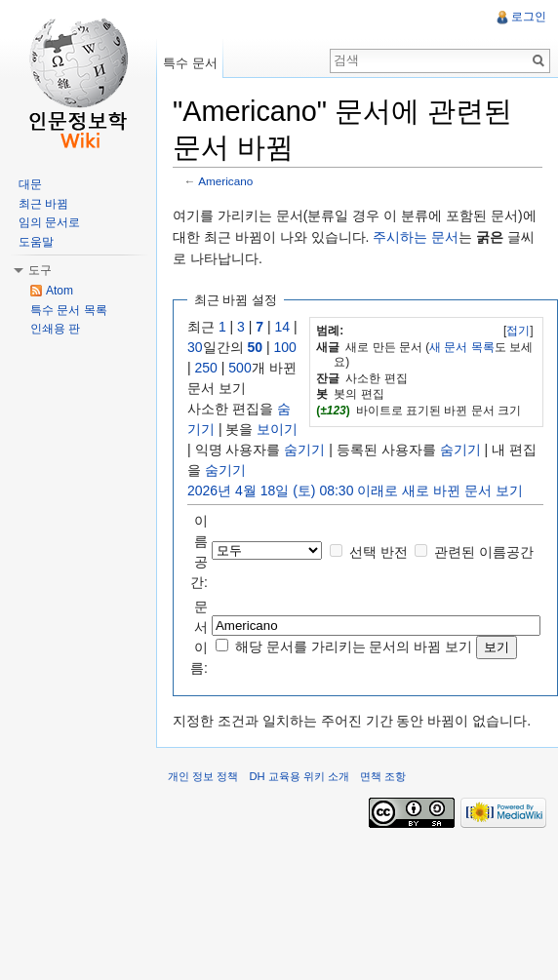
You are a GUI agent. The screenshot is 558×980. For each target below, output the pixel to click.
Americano (225, 181)
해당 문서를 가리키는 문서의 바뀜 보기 (354, 647)
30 (195, 347)
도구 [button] (40, 270)
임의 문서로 (49, 222)
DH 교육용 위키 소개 (299, 776)
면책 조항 (383, 776)
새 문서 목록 (462, 347)
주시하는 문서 (416, 237)
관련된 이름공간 (484, 552)
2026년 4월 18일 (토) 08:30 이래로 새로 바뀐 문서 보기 (355, 490)
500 (239, 368)
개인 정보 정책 (203, 776)
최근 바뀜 (43, 204)
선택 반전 (379, 552)
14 (283, 327)
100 (284, 347)
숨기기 (304, 450)
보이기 (277, 429)
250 (206, 368)
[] (518, 331)
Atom (60, 291)
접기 (518, 331)
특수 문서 (190, 63)
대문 (30, 184)
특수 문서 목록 (69, 310)
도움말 (36, 242)
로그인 (529, 17)
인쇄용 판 (55, 329)
